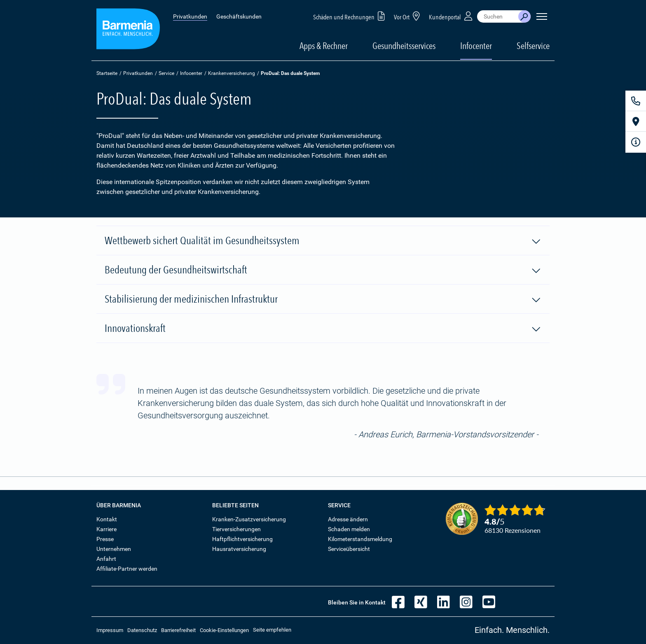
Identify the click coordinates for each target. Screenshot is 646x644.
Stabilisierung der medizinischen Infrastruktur (323, 299)
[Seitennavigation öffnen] (542, 16)
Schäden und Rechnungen (350, 16)
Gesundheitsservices (404, 46)
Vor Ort (408, 16)
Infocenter (191, 73)
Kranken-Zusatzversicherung (249, 519)
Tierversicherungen (236, 529)
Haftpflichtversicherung (242, 539)
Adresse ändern (348, 519)
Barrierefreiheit (178, 630)
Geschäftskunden (239, 16)
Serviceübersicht (349, 549)
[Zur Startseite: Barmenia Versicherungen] (128, 30)
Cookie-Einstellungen (224, 630)
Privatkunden (190, 16)
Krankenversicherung (232, 73)
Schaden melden (349, 529)
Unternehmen (114, 549)
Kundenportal (452, 16)
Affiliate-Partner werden (127, 569)
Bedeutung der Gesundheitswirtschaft (323, 270)
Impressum (110, 630)
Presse (105, 539)
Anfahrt (106, 559)
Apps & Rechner (324, 46)
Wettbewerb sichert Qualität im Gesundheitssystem (323, 241)
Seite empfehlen (272, 630)
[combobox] (498, 16)
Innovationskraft (323, 329)
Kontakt (107, 519)
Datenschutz (142, 630)
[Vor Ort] (636, 121)
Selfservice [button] (533, 46)
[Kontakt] (636, 101)
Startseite (107, 73)
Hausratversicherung (239, 549)
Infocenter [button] (476, 46)
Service (166, 73)
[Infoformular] (636, 142)
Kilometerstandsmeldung (360, 539)
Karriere (106, 529)
